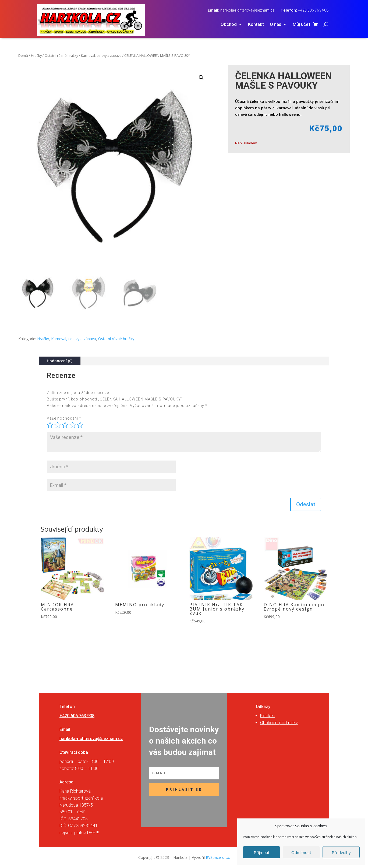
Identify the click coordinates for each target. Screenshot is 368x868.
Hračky (36, 55)
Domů (23, 55)
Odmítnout (301, 852)
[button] (201, 78)
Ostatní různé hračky (61, 55)
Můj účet (301, 25)
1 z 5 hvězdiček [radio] (50, 425)
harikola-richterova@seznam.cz (248, 10)
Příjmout (262, 852)
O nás (276, 25)
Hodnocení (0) (60, 361)
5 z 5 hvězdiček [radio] (80, 425)
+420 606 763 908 (313, 10)
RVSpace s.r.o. (218, 857)
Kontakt (256, 25)
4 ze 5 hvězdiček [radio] (73, 425)
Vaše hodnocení (64, 418)
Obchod (229, 25)
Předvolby (341, 852)
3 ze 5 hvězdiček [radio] (65, 425)
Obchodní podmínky (279, 723)
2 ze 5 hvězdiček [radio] (58, 425)
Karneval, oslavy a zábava (101, 55)
